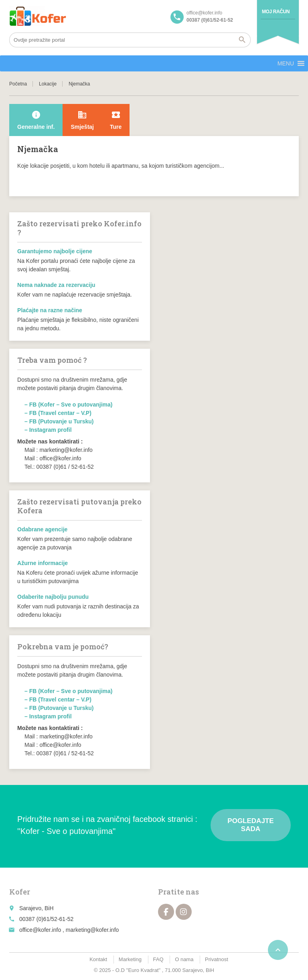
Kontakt (98, 959)
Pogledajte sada (250, 825)
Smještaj (82, 120)
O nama (184, 959)
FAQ (158, 959)
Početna (18, 84)
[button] (286, 63)
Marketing (130, 959)
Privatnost (217, 959)
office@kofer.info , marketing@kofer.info (69, 930)
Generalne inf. (36, 120)
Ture (116, 120)
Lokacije (48, 84)
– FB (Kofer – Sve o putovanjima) (68, 405)
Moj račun (276, 12)
